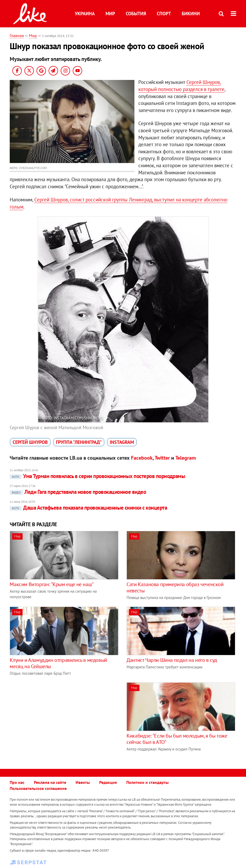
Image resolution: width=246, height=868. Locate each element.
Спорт (164, 14)
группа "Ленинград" (79, 442)
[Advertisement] (54, 719)
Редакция (108, 782)
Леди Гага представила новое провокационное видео (78, 492)
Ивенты (83, 782)
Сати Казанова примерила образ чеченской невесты (175, 587)
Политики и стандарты (147, 782)
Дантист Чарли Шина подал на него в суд (172, 660)
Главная (17, 35)
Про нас (17, 782)
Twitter (162, 458)
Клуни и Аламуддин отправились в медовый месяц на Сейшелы (58, 663)
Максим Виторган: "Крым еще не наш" (52, 584)
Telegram (186, 458)
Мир (110, 14)
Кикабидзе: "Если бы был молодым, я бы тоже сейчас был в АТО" (177, 739)
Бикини (191, 14)
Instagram (122, 442)
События (136, 14)
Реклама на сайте (50, 782)
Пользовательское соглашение (38, 788)
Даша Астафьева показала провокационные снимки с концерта (88, 508)
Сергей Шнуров (30, 442)
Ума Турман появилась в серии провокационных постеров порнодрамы (97, 476)
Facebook (142, 458)
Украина (85, 14)
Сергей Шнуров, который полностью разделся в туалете (181, 86)
